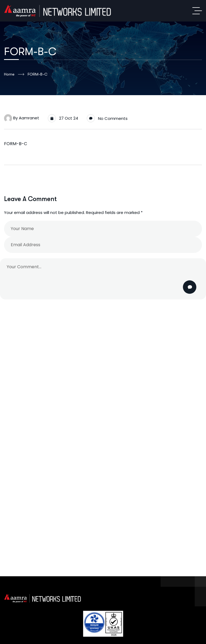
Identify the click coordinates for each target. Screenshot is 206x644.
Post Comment (190, 287)
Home (14, 74)
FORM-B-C (16, 144)
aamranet (29, 118)
